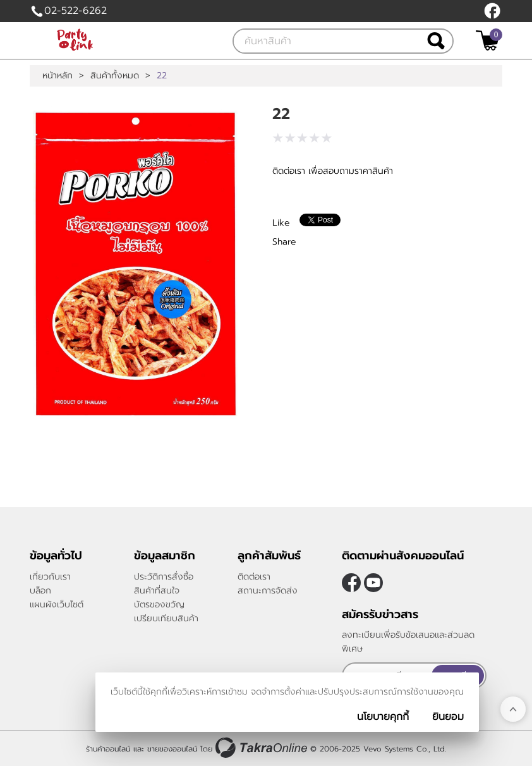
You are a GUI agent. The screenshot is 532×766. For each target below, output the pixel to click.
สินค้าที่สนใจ (157, 591)
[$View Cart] (487, 40)
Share (284, 242)
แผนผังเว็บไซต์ (57, 605)
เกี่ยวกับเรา (50, 577)
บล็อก (40, 591)
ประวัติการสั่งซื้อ (164, 577)
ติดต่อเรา (254, 577)
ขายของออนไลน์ (172, 749)
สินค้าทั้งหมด (115, 76)
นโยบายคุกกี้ (383, 717)
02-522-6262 (76, 11)
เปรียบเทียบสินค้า (166, 618)
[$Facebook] (492, 11)
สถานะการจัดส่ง (268, 591)
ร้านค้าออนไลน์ (108, 749)
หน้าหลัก (57, 76)
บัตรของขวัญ (159, 605)
